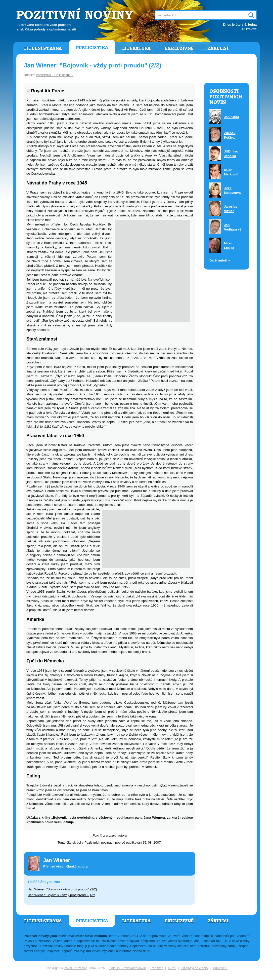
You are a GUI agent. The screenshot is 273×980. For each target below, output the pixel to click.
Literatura (136, 48)
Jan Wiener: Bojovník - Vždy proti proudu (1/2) (62, 895)
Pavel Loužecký (75, 968)
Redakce (157, 968)
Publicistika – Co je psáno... (54, 75)
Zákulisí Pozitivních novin (128, 968)
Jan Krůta (232, 117)
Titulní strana (43, 48)
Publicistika (92, 48)
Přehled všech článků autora (65, 866)
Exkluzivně (179, 48)
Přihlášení (220, 968)
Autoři (172, 968)
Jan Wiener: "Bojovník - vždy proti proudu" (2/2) (63, 889)
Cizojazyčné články (195, 968)
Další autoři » (220, 260)
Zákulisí (218, 48)
